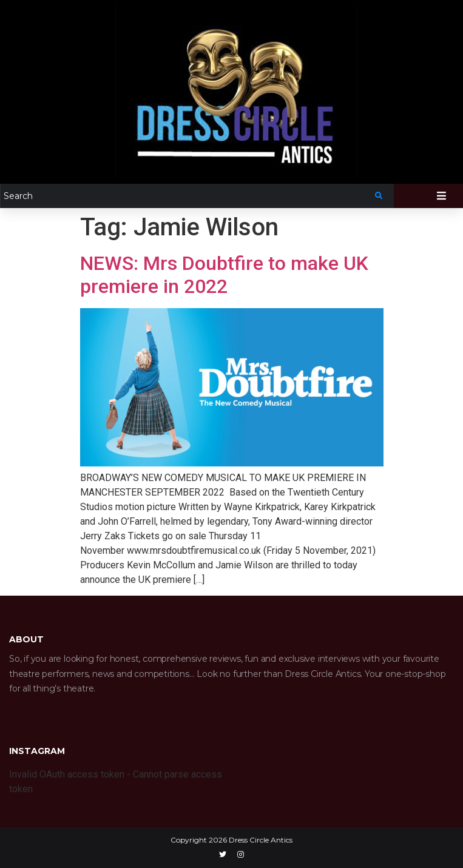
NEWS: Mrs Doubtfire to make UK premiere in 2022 (224, 275)
